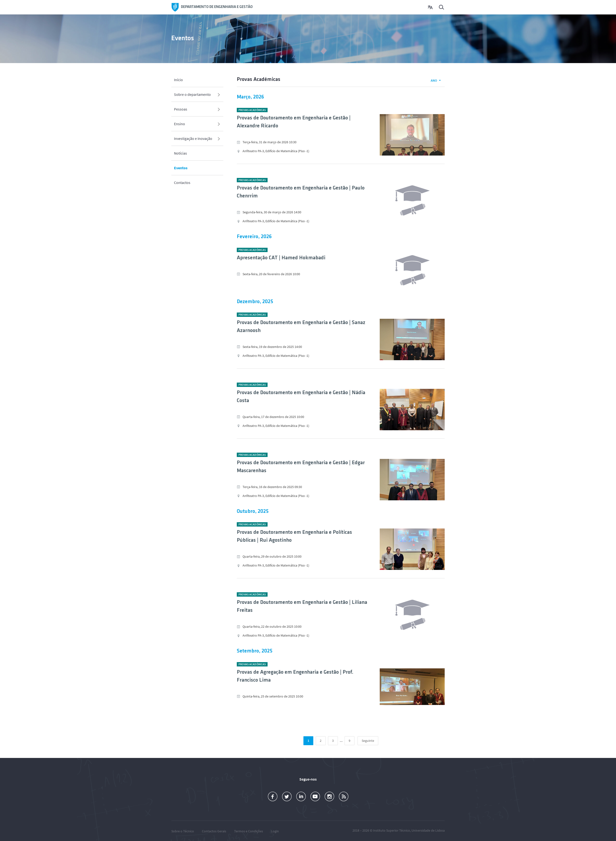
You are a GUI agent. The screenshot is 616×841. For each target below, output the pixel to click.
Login (275, 831)
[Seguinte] (368, 741)
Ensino (180, 124)
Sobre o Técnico (183, 831)
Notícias (180, 153)
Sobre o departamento (192, 94)
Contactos (182, 182)
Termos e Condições (249, 831)
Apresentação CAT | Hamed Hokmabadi (281, 258)
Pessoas (181, 109)
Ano (434, 80)
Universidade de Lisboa (428, 830)
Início (178, 79)
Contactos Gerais (214, 831)
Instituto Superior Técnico (391, 830)
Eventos (181, 168)
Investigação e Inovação (193, 138)
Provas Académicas (252, 110)
